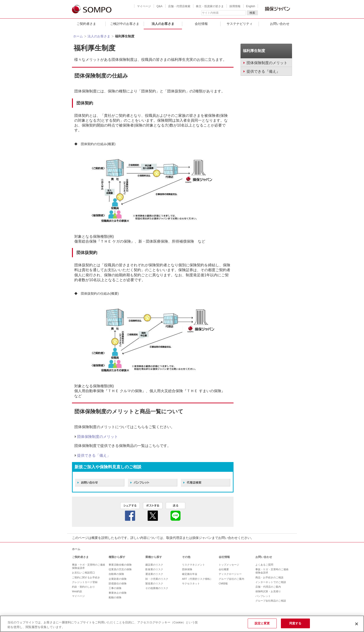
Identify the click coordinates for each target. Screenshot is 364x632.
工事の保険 (115, 588)
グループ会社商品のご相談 (271, 601)
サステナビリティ (240, 24)
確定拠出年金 (190, 574)
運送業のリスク (154, 574)
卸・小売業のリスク (157, 579)
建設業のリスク (154, 565)
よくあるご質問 (264, 565)
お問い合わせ (280, 24)
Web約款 (77, 591)
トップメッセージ (229, 565)
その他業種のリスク (157, 588)
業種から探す (154, 557)
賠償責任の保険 (118, 583)
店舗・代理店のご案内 (268, 587)
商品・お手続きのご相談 (269, 577)
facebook (130, 511)
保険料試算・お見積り (268, 591)
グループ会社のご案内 (231, 579)
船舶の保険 (115, 597)
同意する (295, 623)
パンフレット (263, 596)
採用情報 (235, 6)
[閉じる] (357, 624)
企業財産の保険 (118, 579)
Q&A (159, 6)
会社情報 (201, 24)
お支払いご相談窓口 (83, 573)
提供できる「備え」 (94, 455)
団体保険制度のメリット (97, 437)
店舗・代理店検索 (179, 6)
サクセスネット (191, 583)
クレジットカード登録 (85, 582)
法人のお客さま (163, 24)
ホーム (78, 36)
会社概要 (224, 569)
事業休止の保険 (118, 593)
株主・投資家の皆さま (210, 6)
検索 (252, 13)
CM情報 (223, 583)
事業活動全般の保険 (120, 565)
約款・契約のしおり (83, 587)
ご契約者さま (86, 24)
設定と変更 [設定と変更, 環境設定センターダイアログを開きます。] (262, 623)
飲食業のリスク (154, 569)
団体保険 (187, 569)
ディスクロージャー (230, 574)
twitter (153, 511)
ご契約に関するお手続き (86, 577)
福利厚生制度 (254, 51)
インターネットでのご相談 (271, 582)
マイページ (144, 6)
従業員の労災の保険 (120, 569)
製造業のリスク (154, 583)
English (251, 6)
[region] (182, 624)
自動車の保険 (116, 574)
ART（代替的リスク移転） (197, 579)
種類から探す (117, 557)
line (175, 511)
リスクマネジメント (193, 565)
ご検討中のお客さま (125, 24)
